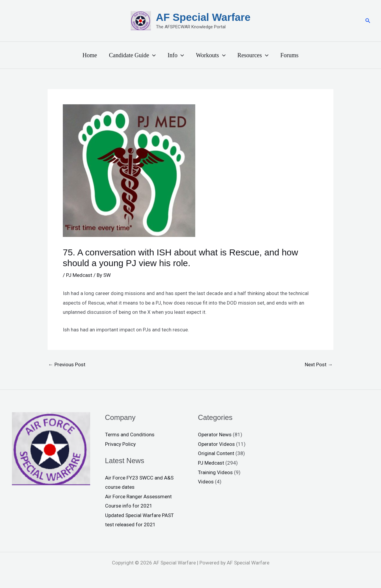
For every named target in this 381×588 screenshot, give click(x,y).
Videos (206, 482)
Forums (289, 55)
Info (176, 55)
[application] (152, 55)
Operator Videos (216, 444)
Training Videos (215, 472)
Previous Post (67, 365)
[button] (368, 21)
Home (90, 55)
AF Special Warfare (203, 17)
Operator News (215, 435)
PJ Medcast (79, 275)
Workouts (211, 55)
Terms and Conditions (130, 435)
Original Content (216, 453)
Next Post (319, 365)
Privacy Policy (120, 444)
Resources (253, 55)
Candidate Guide (132, 55)
